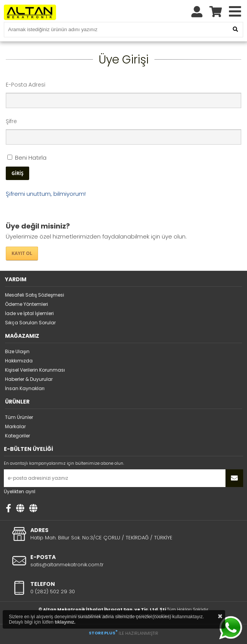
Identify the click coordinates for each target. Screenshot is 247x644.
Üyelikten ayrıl (20, 491)
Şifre (11, 121)
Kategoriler (17, 436)
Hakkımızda (19, 361)
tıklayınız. (65, 622)
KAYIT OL (22, 253)
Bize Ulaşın (17, 351)
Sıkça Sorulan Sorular (30, 323)
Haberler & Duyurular (29, 379)
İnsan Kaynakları (25, 388)
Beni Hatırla (27, 158)
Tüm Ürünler (19, 417)
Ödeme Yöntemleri (27, 304)
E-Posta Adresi (26, 85)
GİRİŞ (17, 173)
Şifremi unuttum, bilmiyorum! (46, 194)
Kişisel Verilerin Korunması (35, 370)
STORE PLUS (103, 633)
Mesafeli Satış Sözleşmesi (35, 295)
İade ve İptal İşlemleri (29, 313)
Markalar (15, 426)
